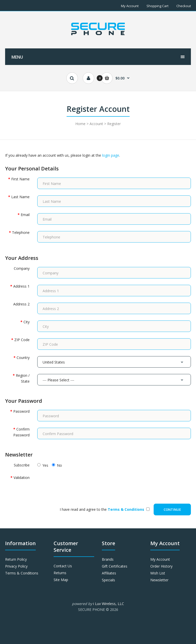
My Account (130, 6)
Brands (108, 559)
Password (21, 411)
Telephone (21, 232)
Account (96, 124)
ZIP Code (22, 340)
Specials (108, 580)
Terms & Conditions (22, 573)
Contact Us (63, 566)
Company (22, 268)
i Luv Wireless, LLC (109, 604)
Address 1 (21, 286)
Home (80, 124)
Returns (60, 573)
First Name (20, 179)
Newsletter (159, 580)
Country (23, 358)
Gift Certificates (115, 566)
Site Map (61, 580)
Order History (161, 566)
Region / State (23, 378)
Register (114, 124)
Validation (22, 478)
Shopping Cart (157, 6)
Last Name (20, 197)
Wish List (158, 573)
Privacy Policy (16, 566)
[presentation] (76, 485)
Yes (43, 465)
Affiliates (109, 573)
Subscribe (22, 465)
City (27, 322)
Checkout (184, 6)
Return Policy (16, 559)
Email (25, 215)
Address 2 (21, 304)
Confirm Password (21, 432)
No (57, 465)
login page (111, 155)
